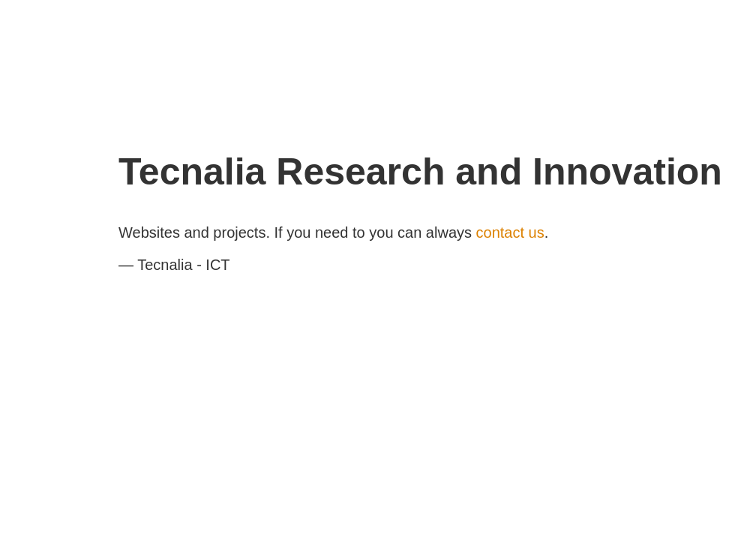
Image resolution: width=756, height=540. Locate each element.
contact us (510, 232)
